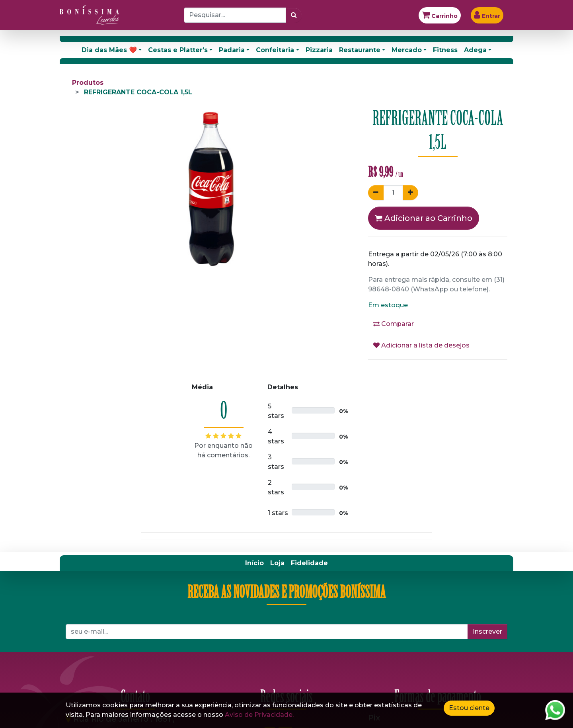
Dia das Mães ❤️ (109, 50)
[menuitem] (254, 563)
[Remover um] (376, 193)
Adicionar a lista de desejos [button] (421, 345)
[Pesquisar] (294, 15)
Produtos (88, 83)
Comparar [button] (394, 324)
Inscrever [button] (487, 631)
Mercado (407, 50)
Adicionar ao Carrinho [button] (424, 218)
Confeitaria (275, 50)
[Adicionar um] (410, 193)
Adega (475, 50)
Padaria (232, 50)
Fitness (445, 50)
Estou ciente (469, 708)
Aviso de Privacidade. (259, 715)
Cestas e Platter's (178, 50)
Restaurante (360, 50)
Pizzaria (319, 50)
